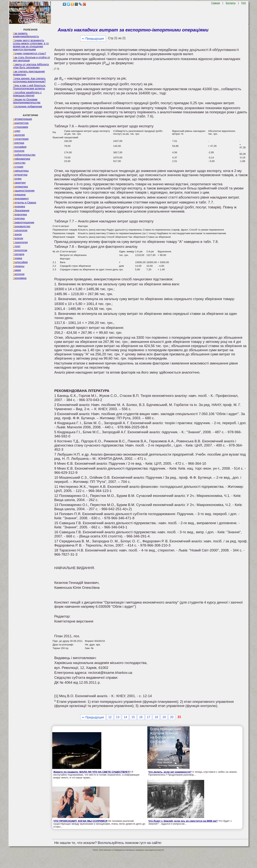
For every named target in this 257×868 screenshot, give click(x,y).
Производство (21, 226)
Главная (216, 3)
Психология (20, 230)
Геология (19, 151)
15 (133, 717)
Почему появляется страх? (29, 53)
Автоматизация (22, 119)
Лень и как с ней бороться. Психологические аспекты (29, 87)
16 (141, 717)
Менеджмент (21, 199)
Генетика (18, 143)
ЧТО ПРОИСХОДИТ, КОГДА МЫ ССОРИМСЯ (80, 821)
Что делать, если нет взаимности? (170, 772)
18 (156, 717)
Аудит (17, 131)
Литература (20, 175)
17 (149, 717)
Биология (19, 135)
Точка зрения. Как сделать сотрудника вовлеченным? (29, 80)
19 (164, 717)
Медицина (19, 195)
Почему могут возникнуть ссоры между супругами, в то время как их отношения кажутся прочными (31, 45)
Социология (20, 242)
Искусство (19, 163)
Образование (21, 210)
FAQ (244, 3)
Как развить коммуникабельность (26, 35)
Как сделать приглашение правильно (29, 73)
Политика (19, 218)
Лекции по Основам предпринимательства (27, 101)
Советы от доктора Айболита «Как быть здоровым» (31, 66)
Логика (17, 179)
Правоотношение (23, 222)
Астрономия (20, 127)
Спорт (17, 246)
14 (125, 717)
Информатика (21, 159)
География (20, 147)
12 (110, 717)
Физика (17, 258)
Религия (18, 238)
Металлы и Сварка (24, 203)
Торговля (19, 254)
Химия (17, 270)
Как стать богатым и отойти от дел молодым (31, 59)
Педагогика (20, 214)
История (18, 167)
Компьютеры (21, 171)
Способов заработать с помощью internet (27, 94)
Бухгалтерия (21, 139)
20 (172, 717)
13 (118, 717)
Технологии (20, 250)
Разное (17, 234)
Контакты (231, 3)
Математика (20, 187)
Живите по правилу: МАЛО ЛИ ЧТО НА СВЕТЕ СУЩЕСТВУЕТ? (92, 772)
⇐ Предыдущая (93, 39)
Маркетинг (19, 183)
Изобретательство (24, 155)
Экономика (20, 278)
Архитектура (21, 123)
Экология (19, 274)
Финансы (19, 266)
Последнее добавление (27, 106)
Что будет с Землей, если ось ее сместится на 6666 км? (183, 821)
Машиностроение (24, 191)
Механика (19, 206)
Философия (20, 262)
